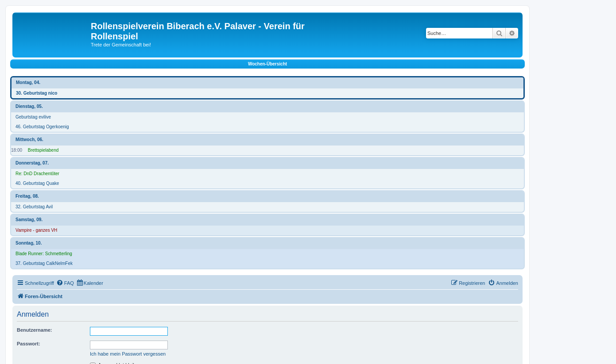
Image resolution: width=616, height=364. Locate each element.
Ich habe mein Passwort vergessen (128, 354)
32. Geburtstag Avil (34, 207)
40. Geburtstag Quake (37, 183)
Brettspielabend (43, 150)
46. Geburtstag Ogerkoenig (42, 127)
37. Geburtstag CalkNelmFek (44, 263)
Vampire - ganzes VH (36, 230)
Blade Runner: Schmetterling (44, 254)
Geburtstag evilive (33, 117)
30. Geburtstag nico (37, 93)
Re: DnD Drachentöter (37, 174)
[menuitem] (65, 283)
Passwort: (29, 344)
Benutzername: (34, 330)
